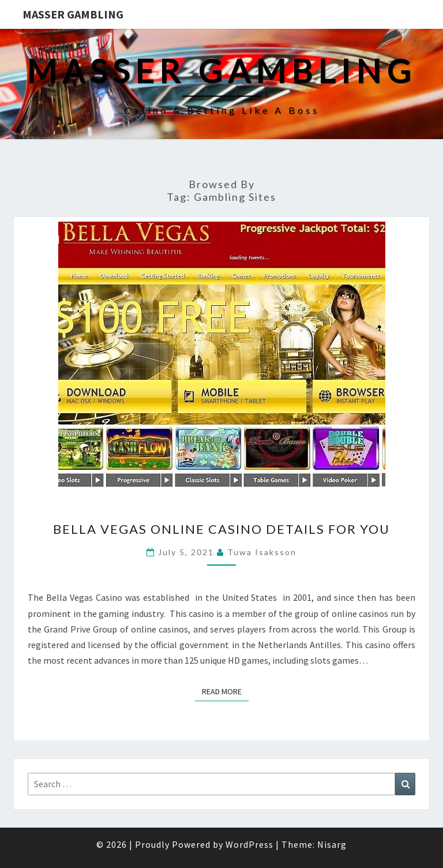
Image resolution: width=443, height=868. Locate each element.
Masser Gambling (73, 14)
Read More (225, 691)
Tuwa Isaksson (262, 552)
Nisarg (332, 844)
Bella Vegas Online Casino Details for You (221, 529)
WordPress (249, 844)
